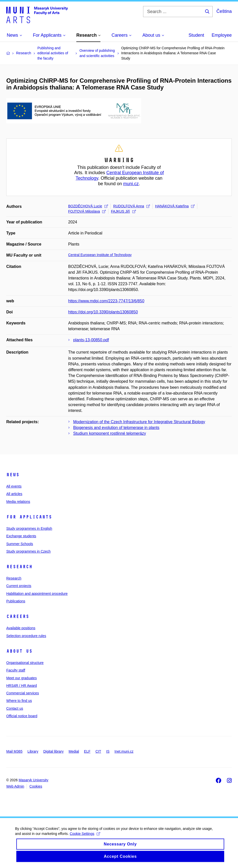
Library (33, 751)
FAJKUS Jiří (123, 211)
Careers (18, 616)
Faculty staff (16, 670)
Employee (222, 35)
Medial (74, 751)
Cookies (36, 786)
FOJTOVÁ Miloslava (87, 211)
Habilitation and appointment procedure (37, 594)
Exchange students (21, 536)
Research (19, 567)
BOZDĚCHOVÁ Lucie (88, 206)
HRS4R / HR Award (22, 686)
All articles (14, 494)
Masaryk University (33, 780)
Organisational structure (25, 663)
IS (108, 751)
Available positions (21, 628)
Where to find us (19, 701)
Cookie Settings (85, 839)
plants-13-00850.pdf (91, 340)
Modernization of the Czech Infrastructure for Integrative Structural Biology (139, 422)
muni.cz (131, 184)
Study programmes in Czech (28, 551)
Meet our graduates (21, 678)
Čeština (224, 11)
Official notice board (22, 716)
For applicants (29, 517)
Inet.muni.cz (124, 751)
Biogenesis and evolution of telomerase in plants (116, 428)
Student (196, 35)
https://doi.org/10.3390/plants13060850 (103, 312)
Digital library (53, 751)
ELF (87, 751)
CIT (98, 751)
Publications (16, 601)
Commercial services (23, 693)
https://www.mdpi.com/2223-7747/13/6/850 (106, 301)
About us (19, 651)
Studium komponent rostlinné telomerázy (110, 433)
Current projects (19, 586)
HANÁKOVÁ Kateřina (175, 206)
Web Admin (15, 786)
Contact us (15, 708)
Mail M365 (14, 751)
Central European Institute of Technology (100, 255)
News (13, 475)
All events (14, 486)
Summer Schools (20, 544)
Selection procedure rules (26, 636)
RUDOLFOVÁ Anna (132, 206)
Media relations (18, 502)
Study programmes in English (29, 528)
